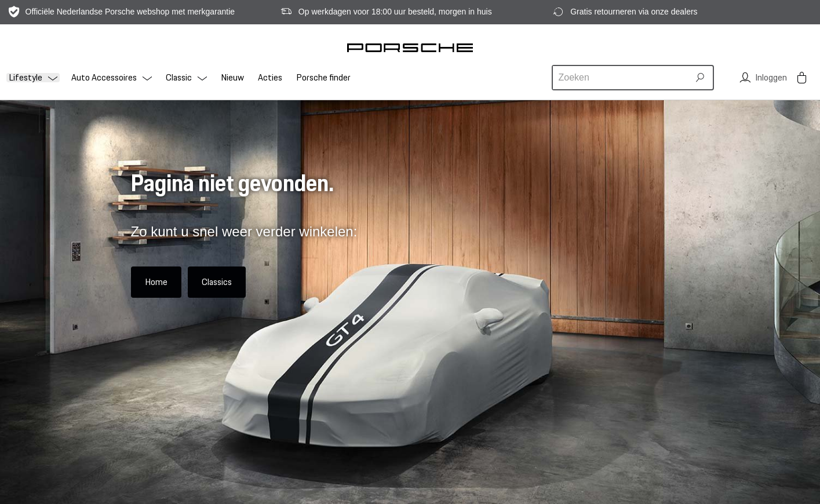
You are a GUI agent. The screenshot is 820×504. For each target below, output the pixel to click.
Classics (217, 282)
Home (156, 282)
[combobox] (622, 78)
